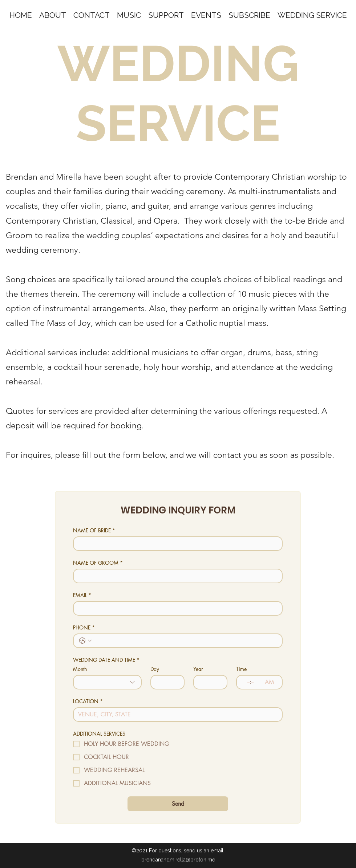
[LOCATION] (176, 715)
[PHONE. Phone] (185, 641)
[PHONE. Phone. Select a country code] (85, 641)
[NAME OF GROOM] (176, 576)
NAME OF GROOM (98, 563)
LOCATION (88, 701)
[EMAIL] (176, 608)
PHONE (84, 627)
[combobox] (107, 682)
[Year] (208, 682)
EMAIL (82, 595)
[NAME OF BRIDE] (176, 544)
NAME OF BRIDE (94, 530)
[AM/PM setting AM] (271, 682)
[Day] (165, 682)
